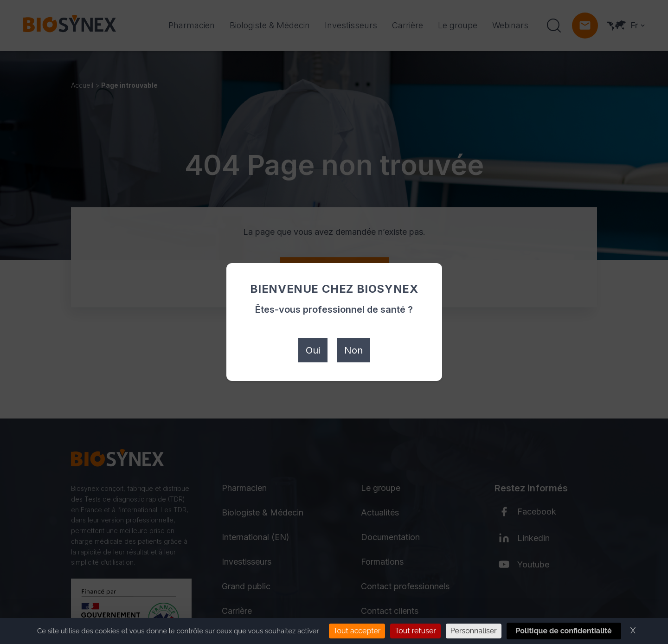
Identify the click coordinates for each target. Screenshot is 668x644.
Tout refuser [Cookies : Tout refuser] (415, 631)
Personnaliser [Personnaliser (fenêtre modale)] (474, 631)
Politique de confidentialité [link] (564, 631)
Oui (313, 350)
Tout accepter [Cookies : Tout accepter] (357, 631)
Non (353, 350)
